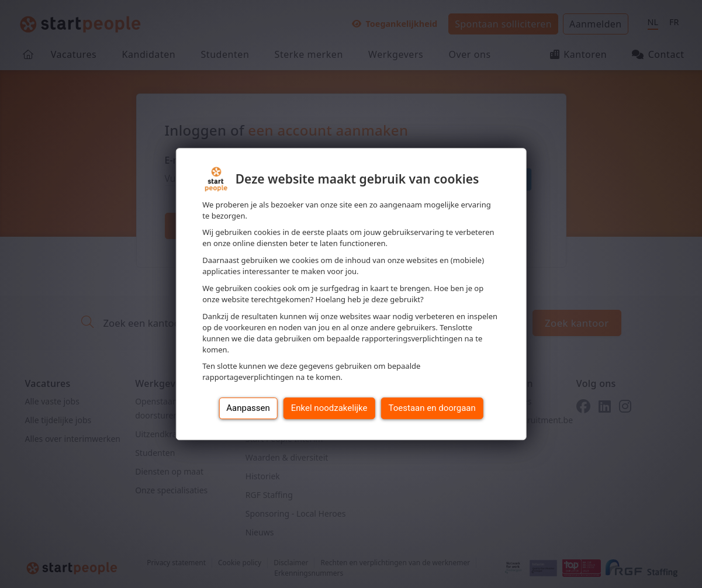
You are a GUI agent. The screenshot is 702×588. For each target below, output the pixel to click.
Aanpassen (248, 408)
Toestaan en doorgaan (432, 408)
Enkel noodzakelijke (329, 408)
